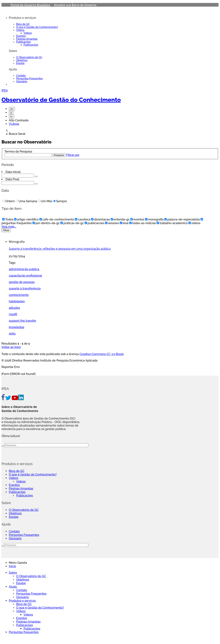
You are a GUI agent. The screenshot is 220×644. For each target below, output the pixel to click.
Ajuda (13, 587)
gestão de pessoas (22, 282)
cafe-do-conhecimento (57, 219)
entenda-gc (120, 219)
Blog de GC (23, 24)
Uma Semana (26, 201)
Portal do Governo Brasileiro (30, 5)
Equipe (20, 63)
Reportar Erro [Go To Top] (11, 367)
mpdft (13, 314)
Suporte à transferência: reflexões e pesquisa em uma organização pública (60, 249)
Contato (21, 76)
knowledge (17, 327)
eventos (137, 219)
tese (124, 223)
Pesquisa (59, 155)
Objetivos (22, 60)
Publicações (24, 42)
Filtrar (6, 230)
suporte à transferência (25, 288)
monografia (154, 219)
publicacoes (94, 223)
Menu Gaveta (18, 563)
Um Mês (45, 201)
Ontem (9, 201)
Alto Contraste (19, 120)
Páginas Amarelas (27, 39)
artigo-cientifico (26, 219)
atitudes (14, 308)
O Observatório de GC (29, 57)
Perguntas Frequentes (29, 78)
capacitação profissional (25, 276)
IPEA (5, 91)
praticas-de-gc (72, 223)
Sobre (13, 573)
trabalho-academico (172, 223)
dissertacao (100, 219)
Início (12, 566)
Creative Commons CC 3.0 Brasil (102, 354)
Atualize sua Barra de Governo (75, 5)
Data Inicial (13, 172)
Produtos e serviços (22, 601)
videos (194, 223)
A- (11, 117)
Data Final (12, 179)
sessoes (112, 223)
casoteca (83, 219)
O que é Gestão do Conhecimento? (37, 27)
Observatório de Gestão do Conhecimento (61, 100)
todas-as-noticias (143, 223)
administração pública (24, 269)
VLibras (14, 124)
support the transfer (22, 321)
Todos (8, 219)
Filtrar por (73, 155)
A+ (12, 109)
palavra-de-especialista (182, 219)
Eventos (21, 36)
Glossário (22, 81)
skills (12, 334)
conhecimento (19, 295)
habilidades (17, 301)
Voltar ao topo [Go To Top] (11, 347)
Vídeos (20, 30)
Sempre (60, 201)
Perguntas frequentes (24, 632)
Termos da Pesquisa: (18, 151)
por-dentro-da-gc (46, 223)
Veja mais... (9, 227)
